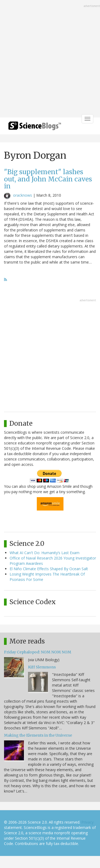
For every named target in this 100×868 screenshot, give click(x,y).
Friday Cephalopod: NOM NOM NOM (38, 652)
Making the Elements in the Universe (38, 735)
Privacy (87, 822)
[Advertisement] (50, 59)
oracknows (23, 195)
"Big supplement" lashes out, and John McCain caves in (48, 179)
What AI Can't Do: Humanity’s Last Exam (45, 553)
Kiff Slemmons (42, 667)
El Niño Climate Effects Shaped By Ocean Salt (49, 569)
